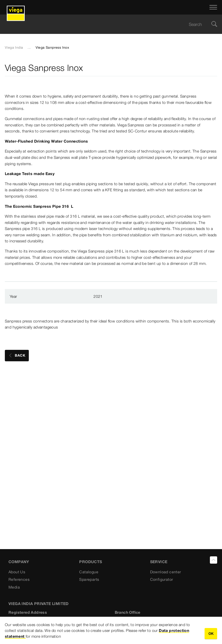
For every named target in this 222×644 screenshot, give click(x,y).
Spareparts (89, 579)
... (29, 47)
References (19, 579)
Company (19, 562)
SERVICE (159, 562)
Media (14, 587)
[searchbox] (107, 24)
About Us (17, 572)
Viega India (14, 47)
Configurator (162, 579)
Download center (166, 572)
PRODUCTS (91, 562)
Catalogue (89, 572)
